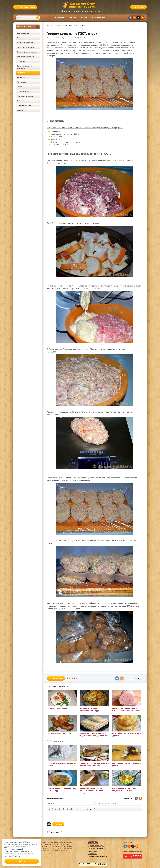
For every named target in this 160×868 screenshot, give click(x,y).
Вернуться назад (56, 678)
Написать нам (93, 854)
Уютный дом (21, 82)
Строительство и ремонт (26, 47)
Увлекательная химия (25, 43)
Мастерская (21, 77)
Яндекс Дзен (93, 843)
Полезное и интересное (25, 57)
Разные (19, 101)
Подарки (20, 110)
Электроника (21, 38)
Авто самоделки (23, 33)
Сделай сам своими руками (80, 5)
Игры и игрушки (23, 91)
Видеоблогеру (93, 851)
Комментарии (98, 18)
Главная (59, 18)
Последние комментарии (96, 848)
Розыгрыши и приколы (25, 96)
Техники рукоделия (24, 105)
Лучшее (72, 18)
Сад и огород (22, 61)
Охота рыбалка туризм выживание (25, 67)
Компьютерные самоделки (27, 52)
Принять (22, 861)
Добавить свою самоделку (97, 846)
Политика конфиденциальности (98, 856)
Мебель (20, 87)
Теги (84, 18)
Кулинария (21, 73)
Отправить (58, 824)
